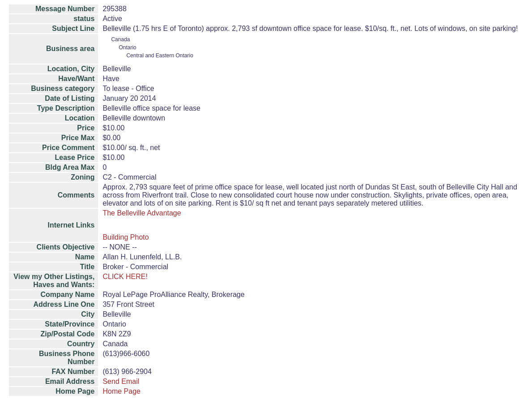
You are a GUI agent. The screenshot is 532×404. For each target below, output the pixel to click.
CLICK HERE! (125, 277)
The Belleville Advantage (142, 213)
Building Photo (126, 237)
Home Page (121, 391)
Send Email (121, 381)
